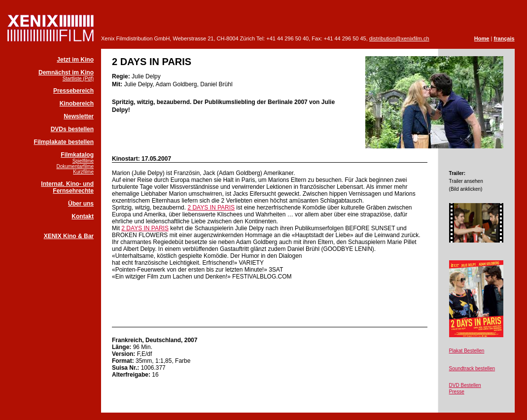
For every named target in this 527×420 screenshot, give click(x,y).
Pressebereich (73, 91)
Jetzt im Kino (75, 60)
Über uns (81, 204)
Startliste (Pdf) (78, 79)
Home (482, 38)
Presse (457, 392)
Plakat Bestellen (467, 351)
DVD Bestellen (465, 385)
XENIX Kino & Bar (69, 236)
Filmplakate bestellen (64, 142)
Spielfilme (83, 161)
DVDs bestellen (72, 129)
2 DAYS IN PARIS (211, 208)
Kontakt (83, 216)
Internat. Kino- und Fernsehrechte (67, 187)
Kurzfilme (83, 172)
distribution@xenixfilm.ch (399, 38)
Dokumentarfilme (75, 166)
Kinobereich (77, 104)
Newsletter (79, 116)
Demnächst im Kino (66, 72)
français (504, 38)
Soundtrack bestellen (472, 368)
